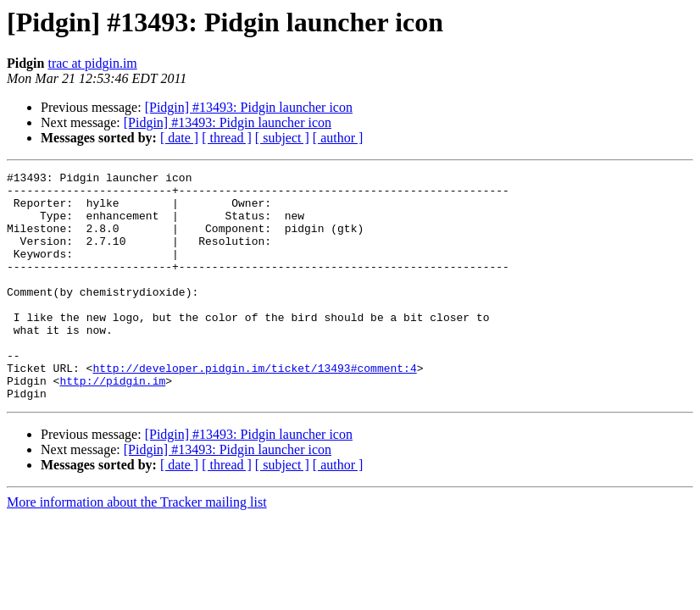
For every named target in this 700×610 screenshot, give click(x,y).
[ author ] (338, 138)
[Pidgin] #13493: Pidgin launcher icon (249, 107)
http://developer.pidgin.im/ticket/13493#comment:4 (254, 408)
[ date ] (179, 138)
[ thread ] (227, 138)
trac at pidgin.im (92, 63)
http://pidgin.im (112, 424)
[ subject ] (282, 138)
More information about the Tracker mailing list (137, 548)
